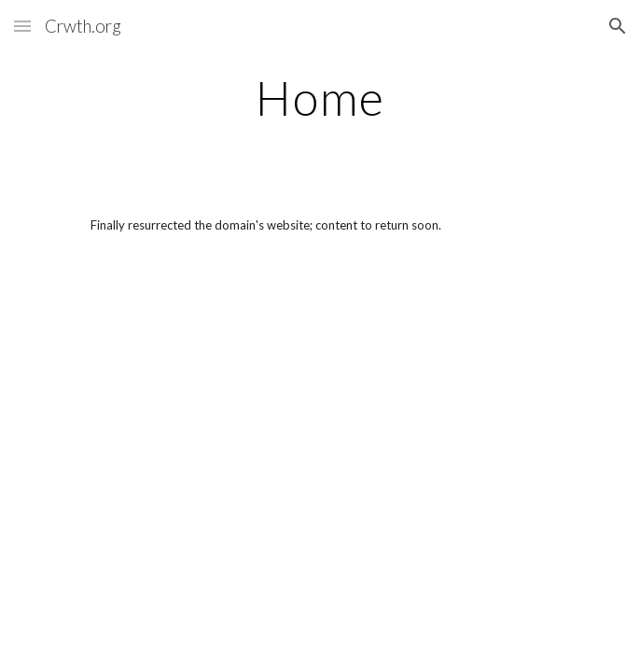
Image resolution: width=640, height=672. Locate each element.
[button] (22, 26)
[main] (320, 98)
